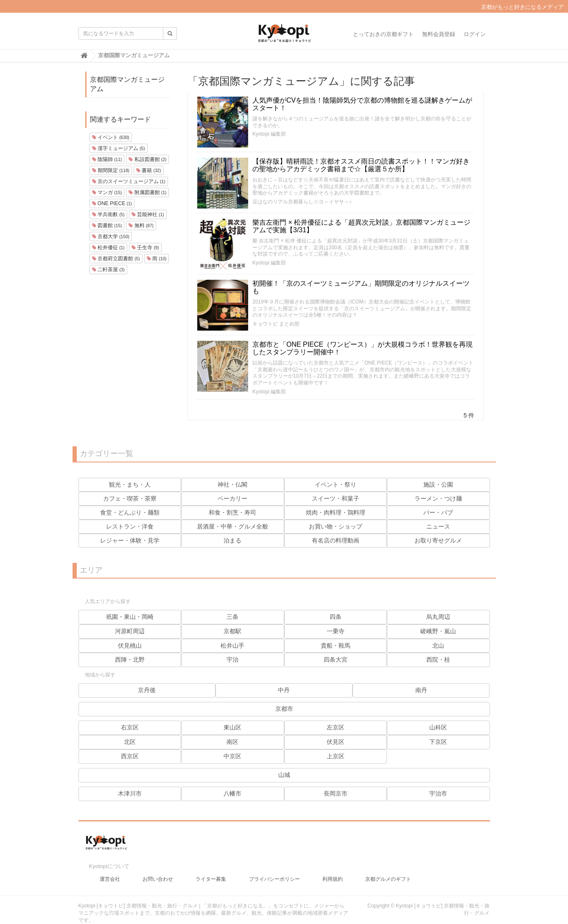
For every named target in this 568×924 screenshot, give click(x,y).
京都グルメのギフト (388, 871)
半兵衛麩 (108, 214)
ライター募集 (211, 871)
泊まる (232, 540)
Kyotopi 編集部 (269, 134)
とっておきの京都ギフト (383, 34)
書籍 (149, 170)
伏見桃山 (130, 646)
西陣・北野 (130, 660)
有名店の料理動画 (336, 540)
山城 (284, 775)
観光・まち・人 (130, 484)
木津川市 (130, 793)
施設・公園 (438, 484)
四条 (336, 617)
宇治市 (438, 793)
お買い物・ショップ (336, 526)
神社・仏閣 (232, 484)
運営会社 (110, 871)
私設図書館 (147, 159)
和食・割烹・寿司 (232, 512)
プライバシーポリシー (274, 871)
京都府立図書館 (116, 259)
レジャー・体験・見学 (130, 540)
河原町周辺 (130, 631)
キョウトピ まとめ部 (276, 324)
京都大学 (111, 237)
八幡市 (232, 793)
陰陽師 (107, 159)
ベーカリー (232, 498)
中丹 (284, 690)
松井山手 (232, 646)
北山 (438, 646)
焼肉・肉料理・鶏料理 (336, 512)
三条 (232, 617)
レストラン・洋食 (130, 526)
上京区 (336, 756)
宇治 (232, 660)
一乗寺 (336, 631)
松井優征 (108, 248)
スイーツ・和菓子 (336, 498)
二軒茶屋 (108, 270)
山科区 (438, 727)
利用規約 (333, 871)
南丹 (421, 690)
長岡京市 (336, 793)
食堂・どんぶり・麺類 (130, 512)
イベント (111, 137)
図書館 (107, 225)
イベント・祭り (336, 484)
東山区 (232, 727)
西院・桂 (438, 660)
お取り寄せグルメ (438, 540)
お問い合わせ (158, 871)
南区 (232, 742)
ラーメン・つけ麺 (438, 498)
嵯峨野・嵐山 (438, 631)
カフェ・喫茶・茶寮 (130, 498)
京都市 (284, 709)
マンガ (107, 192)
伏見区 (336, 742)
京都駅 (232, 631)
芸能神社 (148, 214)
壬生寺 (145, 248)
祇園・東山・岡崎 (130, 617)
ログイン (475, 34)
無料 (141, 225)
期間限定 (111, 170)
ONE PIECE (112, 203)
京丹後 (147, 690)
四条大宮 (336, 660)
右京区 (130, 727)
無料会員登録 (439, 34)
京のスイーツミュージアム (129, 181)
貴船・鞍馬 (336, 646)
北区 (130, 742)
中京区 (232, 756)
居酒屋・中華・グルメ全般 (232, 526)
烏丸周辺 (438, 617)
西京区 (130, 756)
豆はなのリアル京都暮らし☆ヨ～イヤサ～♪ (302, 202)
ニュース (438, 526)
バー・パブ (438, 512)
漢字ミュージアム (119, 148)
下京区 (438, 742)
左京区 (336, 727)
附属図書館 (147, 192)
